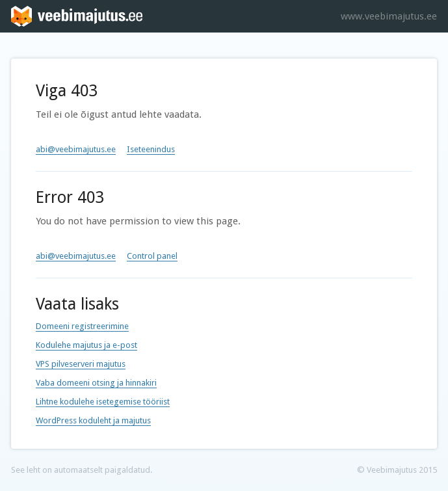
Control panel (152, 256)
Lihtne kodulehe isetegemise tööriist (103, 402)
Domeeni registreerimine (82, 326)
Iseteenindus (151, 149)
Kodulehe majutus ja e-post (86, 345)
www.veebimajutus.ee (389, 16)
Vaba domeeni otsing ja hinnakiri (96, 383)
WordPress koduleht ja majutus (93, 420)
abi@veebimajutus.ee (76, 149)
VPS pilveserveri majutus (81, 364)
